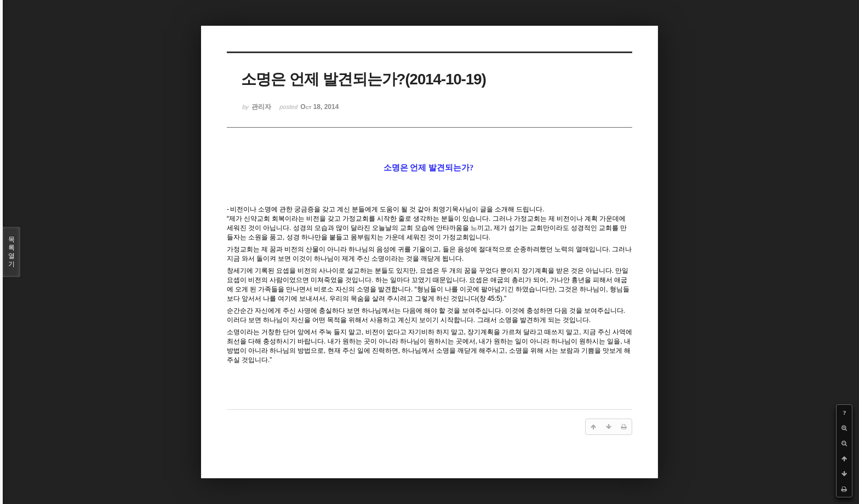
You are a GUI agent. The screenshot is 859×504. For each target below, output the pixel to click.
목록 (12, 252)
